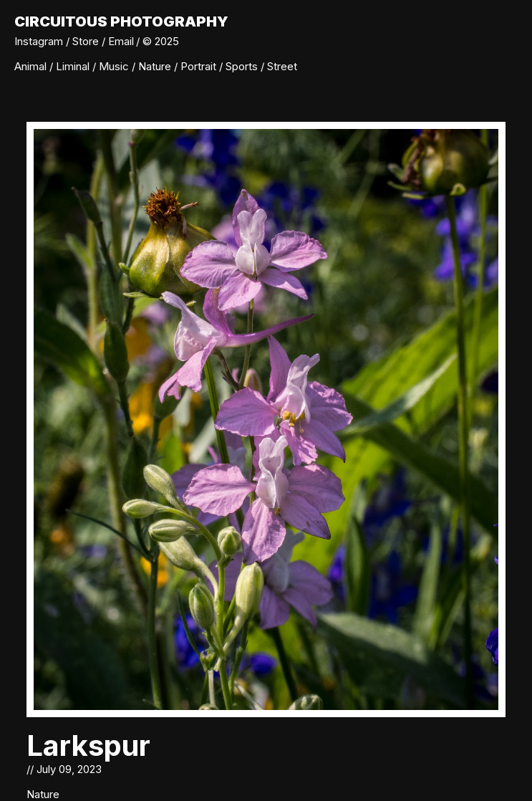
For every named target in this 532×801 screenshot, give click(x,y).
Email (121, 41)
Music (115, 66)
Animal (32, 66)
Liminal (74, 66)
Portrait (200, 66)
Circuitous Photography (121, 21)
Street (282, 66)
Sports (243, 66)
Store (86, 41)
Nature (156, 66)
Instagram (39, 41)
